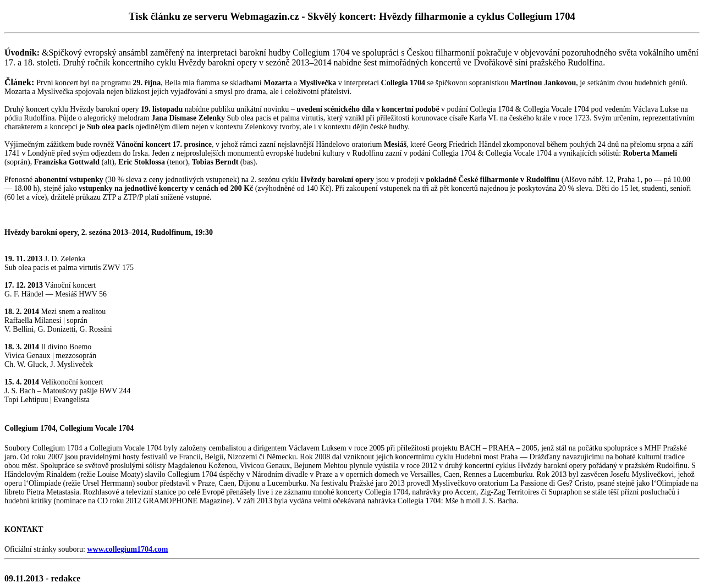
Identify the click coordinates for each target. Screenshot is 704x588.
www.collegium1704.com (127, 549)
